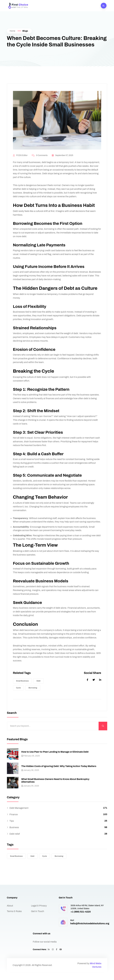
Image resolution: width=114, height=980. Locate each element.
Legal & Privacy (39, 913)
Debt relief (15, 842)
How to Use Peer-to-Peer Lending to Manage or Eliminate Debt (55, 760)
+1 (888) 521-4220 (81, 919)
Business (14, 835)
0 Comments (40, 163)
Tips (12, 829)
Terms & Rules (14, 919)
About (10, 913)
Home (13, 31)
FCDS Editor (20, 163)
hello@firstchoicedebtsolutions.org (90, 931)
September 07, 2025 (63, 163)
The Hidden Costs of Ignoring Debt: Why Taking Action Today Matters (59, 774)
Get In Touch (38, 919)
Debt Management (19, 816)
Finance (14, 822)
